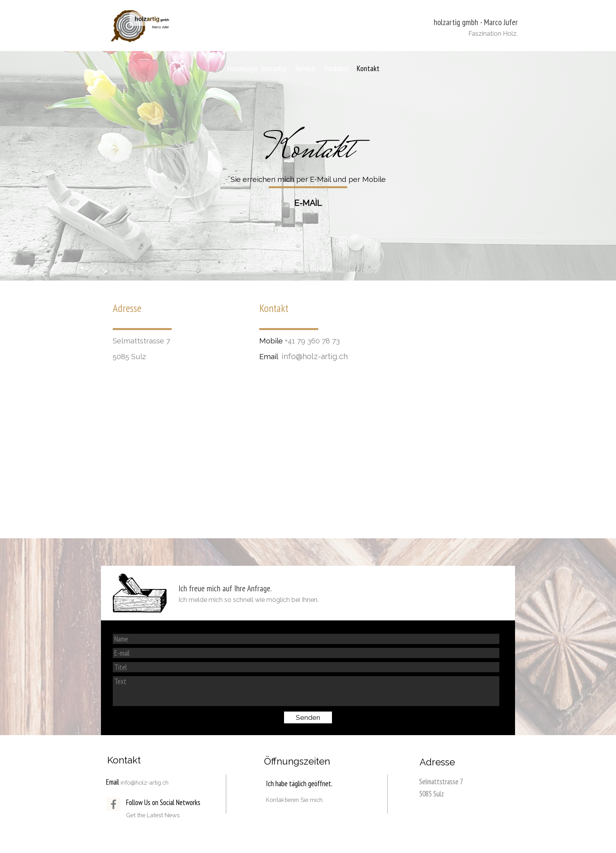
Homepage (242, 68)
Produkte (337, 68)
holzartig (274, 68)
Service (305, 68)
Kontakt (368, 68)
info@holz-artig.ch (315, 356)
